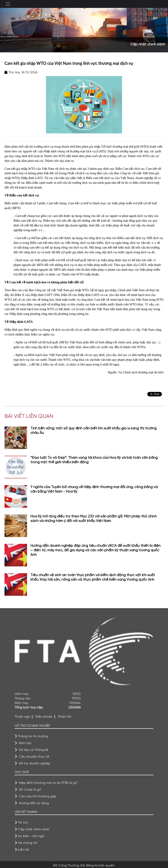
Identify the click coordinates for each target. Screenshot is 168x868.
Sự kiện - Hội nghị (31, 836)
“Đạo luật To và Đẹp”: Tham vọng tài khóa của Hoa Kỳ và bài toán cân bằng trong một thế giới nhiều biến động (94, 460)
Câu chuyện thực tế (34, 757)
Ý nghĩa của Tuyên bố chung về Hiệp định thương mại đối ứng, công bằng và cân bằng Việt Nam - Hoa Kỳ (94, 489)
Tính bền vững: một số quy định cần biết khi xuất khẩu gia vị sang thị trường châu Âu (93, 431)
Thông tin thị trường (33, 736)
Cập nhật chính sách (34, 829)
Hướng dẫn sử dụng (34, 803)
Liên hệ (23, 850)
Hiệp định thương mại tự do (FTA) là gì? (48, 783)
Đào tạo (25, 743)
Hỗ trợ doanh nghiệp (35, 763)
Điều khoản (44, 717)
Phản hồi (65, 717)
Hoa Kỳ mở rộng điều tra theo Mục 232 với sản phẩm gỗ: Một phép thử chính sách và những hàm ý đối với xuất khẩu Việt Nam (94, 519)
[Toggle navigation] (8, 4)
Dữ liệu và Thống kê (34, 750)
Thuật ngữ (22, 717)
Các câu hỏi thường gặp (38, 796)
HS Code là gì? (30, 790)
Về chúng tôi (28, 843)
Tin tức (23, 823)
